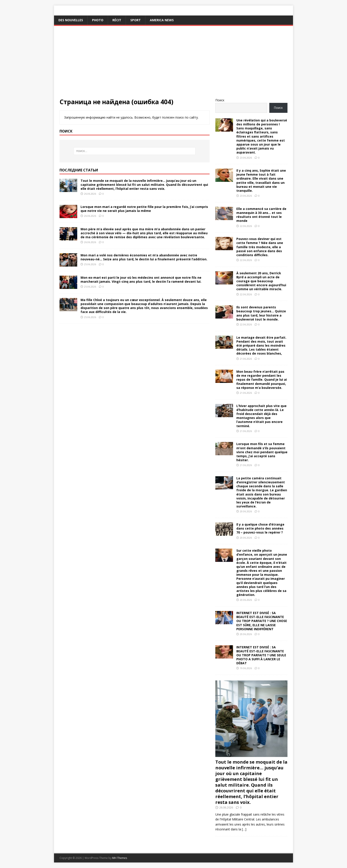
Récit (117, 20)
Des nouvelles (71, 20)
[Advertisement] (173, 65)
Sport (136, 20)
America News (162, 20)
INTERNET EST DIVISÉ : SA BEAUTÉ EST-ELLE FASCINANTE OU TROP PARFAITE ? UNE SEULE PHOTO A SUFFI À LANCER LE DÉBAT (261, 655)
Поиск (220, 100)
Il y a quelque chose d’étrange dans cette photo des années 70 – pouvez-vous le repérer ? (260, 528)
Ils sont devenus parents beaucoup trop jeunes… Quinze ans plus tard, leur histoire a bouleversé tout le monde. (261, 313)
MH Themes (120, 858)
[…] (244, 829)
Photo (98, 20)
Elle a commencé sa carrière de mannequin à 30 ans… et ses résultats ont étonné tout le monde (261, 215)
